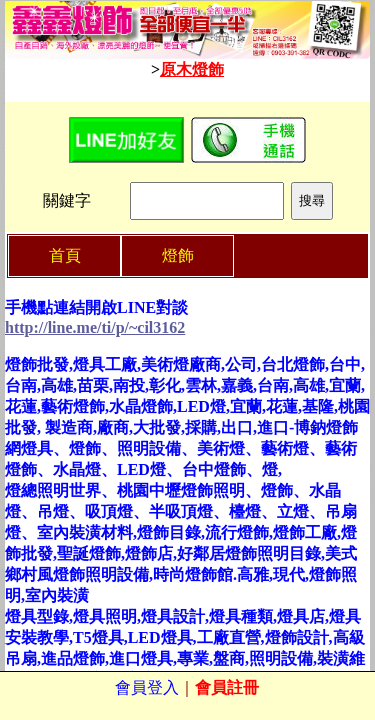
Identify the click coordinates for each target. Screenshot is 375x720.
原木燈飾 (192, 69)
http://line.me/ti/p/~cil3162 (95, 327)
